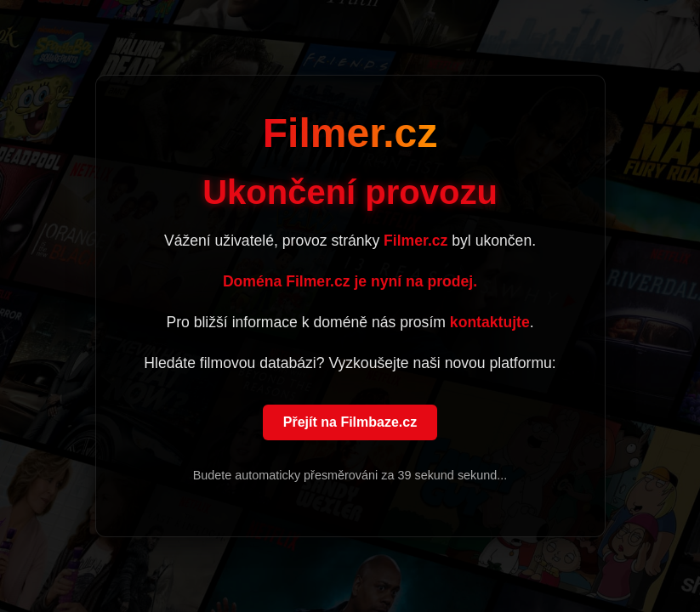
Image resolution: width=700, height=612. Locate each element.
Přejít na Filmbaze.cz (350, 423)
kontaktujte (490, 323)
